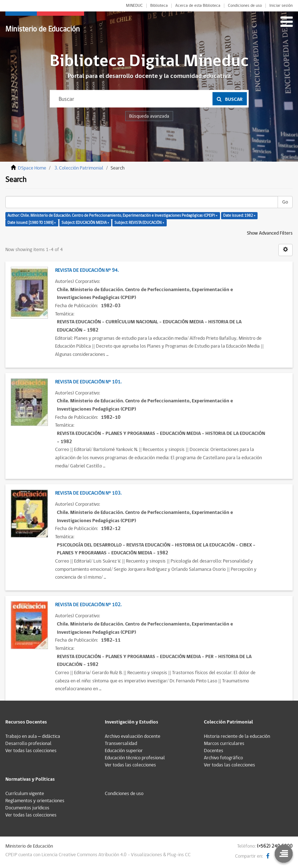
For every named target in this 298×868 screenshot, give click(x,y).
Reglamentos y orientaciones (35, 801)
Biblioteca (159, 6)
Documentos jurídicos (27, 808)
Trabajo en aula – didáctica (33, 736)
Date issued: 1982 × (239, 215)
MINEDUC (134, 6)
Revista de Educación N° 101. (88, 382)
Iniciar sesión (281, 6)
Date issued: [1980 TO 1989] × (32, 223)
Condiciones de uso (245, 6)
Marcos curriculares (224, 744)
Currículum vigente (25, 794)
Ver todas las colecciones (31, 751)
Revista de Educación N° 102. (88, 605)
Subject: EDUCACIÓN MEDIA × (85, 223)
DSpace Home (32, 168)
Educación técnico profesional (135, 758)
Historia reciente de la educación (237, 736)
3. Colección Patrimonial (79, 168)
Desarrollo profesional (28, 744)
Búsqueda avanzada (149, 116)
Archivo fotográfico (223, 758)
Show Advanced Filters (270, 233)
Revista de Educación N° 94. (87, 270)
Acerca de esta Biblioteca (198, 6)
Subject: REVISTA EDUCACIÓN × (139, 223)
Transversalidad (121, 744)
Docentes (214, 751)
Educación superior (124, 751)
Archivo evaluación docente (133, 736)
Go (285, 202)
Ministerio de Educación (43, 29)
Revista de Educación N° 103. (88, 493)
